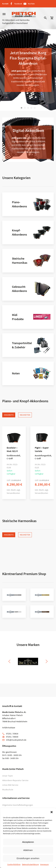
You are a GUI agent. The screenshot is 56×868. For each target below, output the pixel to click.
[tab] (22, 108)
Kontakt (5, 4)
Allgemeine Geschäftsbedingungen (18, 805)
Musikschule (8, 790)
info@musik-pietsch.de (16, 740)
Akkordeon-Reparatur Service (15, 780)
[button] (52, 812)
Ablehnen (28, 850)
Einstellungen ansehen (28, 858)
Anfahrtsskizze (9, 728)
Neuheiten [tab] (25, 415)
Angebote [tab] (9, 415)
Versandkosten (13, 493)
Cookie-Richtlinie (14, 864)
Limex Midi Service (10, 785)
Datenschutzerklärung (30, 864)
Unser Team (8, 776)
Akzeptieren (28, 842)
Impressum (44, 864)
